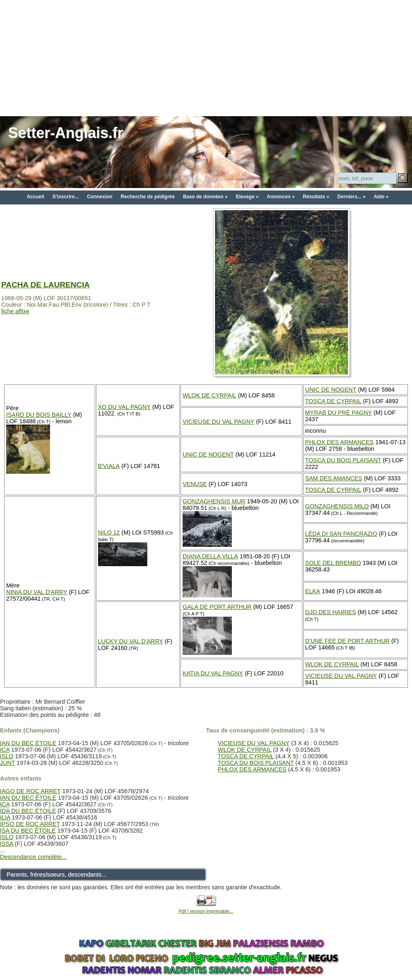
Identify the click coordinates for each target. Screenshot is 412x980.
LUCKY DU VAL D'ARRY (131, 641)
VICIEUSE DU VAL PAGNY (219, 422)
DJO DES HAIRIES (331, 612)
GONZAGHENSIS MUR (214, 501)
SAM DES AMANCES (334, 478)
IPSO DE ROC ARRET (30, 824)
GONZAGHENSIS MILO (337, 506)
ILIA (5, 817)
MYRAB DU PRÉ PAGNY (339, 413)
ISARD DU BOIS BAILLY (39, 415)
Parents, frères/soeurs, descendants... (56, 874)
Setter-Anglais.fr (66, 133)
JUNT (8, 763)
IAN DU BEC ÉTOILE (28, 743)
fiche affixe (15, 311)
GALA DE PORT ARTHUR (217, 607)
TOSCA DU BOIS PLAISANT (343, 460)
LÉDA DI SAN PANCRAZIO (341, 534)
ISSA (7, 844)
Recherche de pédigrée (148, 197)
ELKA (313, 591)
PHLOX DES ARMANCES (340, 442)
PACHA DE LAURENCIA (46, 285)
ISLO (7, 756)
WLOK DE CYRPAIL (209, 395)
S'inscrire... (66, 197)
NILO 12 (109, 532)
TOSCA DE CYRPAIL (333, 401)
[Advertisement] (206, 57)
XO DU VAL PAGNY (124, 407)
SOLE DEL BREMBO (333, 563)
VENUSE (195, 484)
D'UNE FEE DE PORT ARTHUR (348, 641)
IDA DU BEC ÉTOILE (28, 811)
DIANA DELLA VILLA (210, 556)
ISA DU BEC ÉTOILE (28, 831)
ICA (5, 750)
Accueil (35, 197)
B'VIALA (109, 466)
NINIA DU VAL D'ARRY (37, 592)
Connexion (100, 197)
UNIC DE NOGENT (331, 390)
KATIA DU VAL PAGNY (213, 673)
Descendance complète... (33, 857)
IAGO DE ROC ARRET (30, 791)
